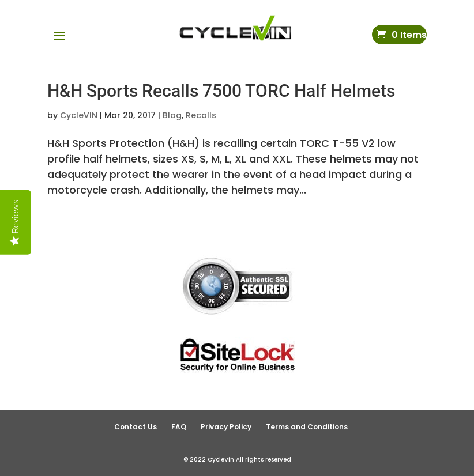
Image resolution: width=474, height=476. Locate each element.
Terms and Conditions (307, 427)
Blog (172, 115)
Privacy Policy (226, 427)
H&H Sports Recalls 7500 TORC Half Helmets (221, 91)
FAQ (179, 427)
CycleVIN (79, 115)
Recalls (201, 115)
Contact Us (136, 427)
